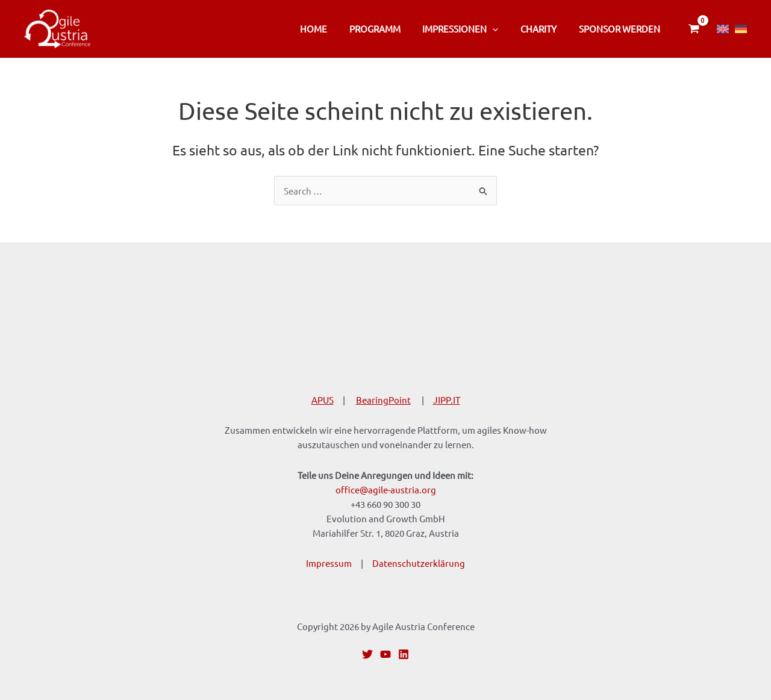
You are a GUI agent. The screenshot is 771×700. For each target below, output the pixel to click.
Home (332, 29)
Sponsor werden (621, 29)
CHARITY (545, 29)
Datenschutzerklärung (419, 563)
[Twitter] (367, 654)
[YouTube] (385, 654)
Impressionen (470, 29)
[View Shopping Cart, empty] (694, 29)
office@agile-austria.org (386, 489)
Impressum (329, 563)
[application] (503, 29)
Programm (389, 29)
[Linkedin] (404, 654)
